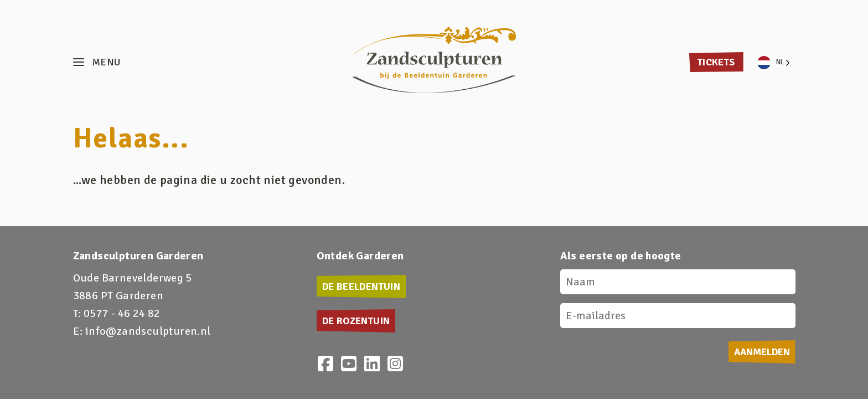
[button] (97, 62)
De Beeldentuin (361, 287)
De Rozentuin (356, 321)
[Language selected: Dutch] (774, 62)
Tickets (716, 62)
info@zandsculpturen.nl (148, 331)
